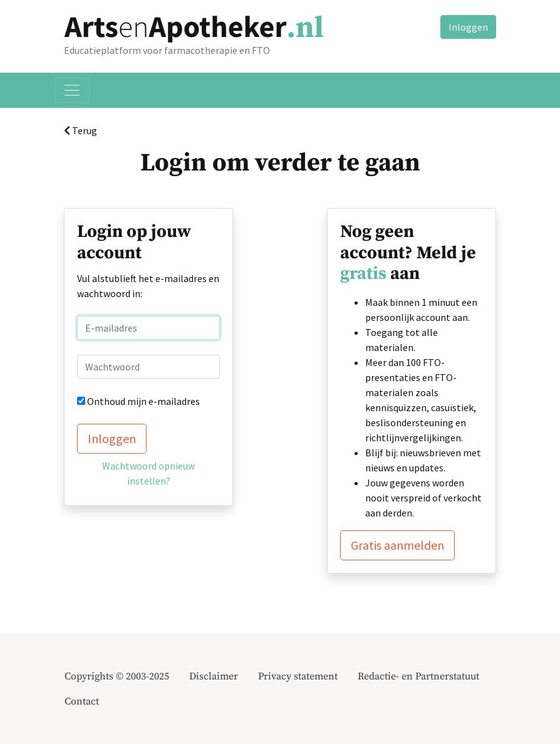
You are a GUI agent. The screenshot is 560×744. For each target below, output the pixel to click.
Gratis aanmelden (397, 545)
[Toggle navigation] (72, 90)
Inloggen (468, 27)
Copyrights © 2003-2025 (117, 676)
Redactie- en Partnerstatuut (418, 676)
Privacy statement (298, 676)
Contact (82, 701)
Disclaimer (214, 676)
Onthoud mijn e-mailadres (143, 401)
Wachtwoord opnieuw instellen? (148, 473)
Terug (80, 130)
